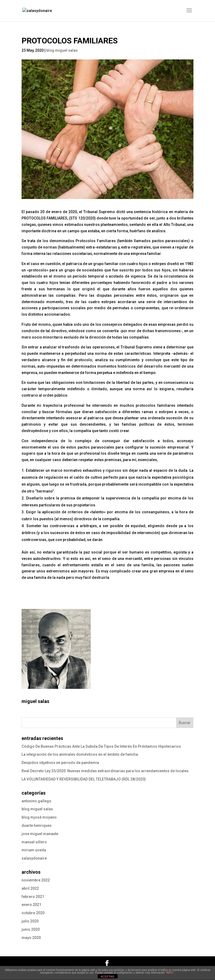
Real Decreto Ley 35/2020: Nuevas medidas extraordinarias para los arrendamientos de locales (105, 771)
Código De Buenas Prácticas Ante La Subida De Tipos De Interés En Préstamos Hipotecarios (101, 746)
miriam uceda (34, 850)
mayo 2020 (31, 938)
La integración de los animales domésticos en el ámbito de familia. (80, 754)
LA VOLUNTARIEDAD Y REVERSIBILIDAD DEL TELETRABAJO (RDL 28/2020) (84, 779)
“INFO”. (170, 973)
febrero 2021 (33, 897)
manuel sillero (34, 842)
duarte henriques (37, 826)
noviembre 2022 (36, 880)
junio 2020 (31, 929)
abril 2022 (30, 888)
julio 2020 (30, 921)
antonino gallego (36, 801)
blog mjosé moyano (39, 817)
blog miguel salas (62, 50)
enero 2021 (31, 905)
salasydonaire (34, 858)
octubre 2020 (33, 913)
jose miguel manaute (40, 834)
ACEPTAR (107, 977)
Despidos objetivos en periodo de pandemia (60, 763)
